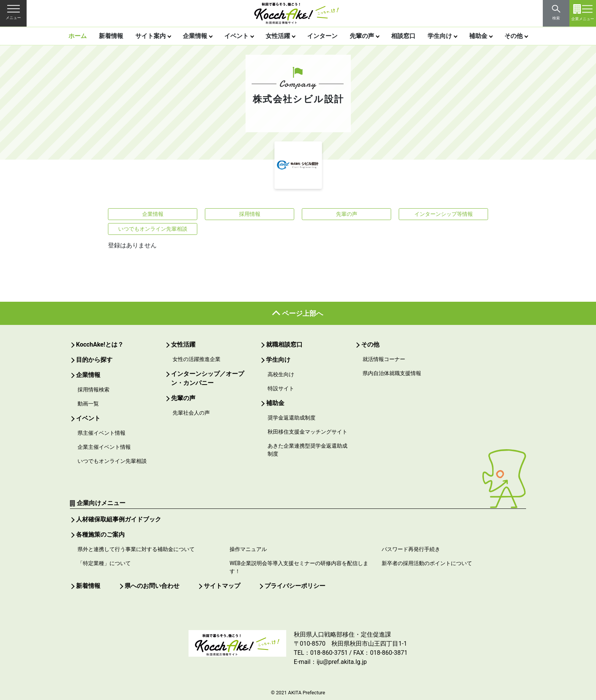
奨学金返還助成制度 (292, 418)
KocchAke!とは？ (100, 344)
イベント (236, 36)
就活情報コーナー (384, 359)
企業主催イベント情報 (104, 447)
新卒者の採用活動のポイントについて (427, 563)
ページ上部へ (303, 313)
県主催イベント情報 (101, 433)
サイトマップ (222, 586)
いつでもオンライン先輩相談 (153, 229)
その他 (514, 36)
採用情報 (250, 214)
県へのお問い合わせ (152, 586)
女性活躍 (278, 36)
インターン (322, 36)
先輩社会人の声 (191, 413)
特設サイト (281, 388)
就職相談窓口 (284, 344)
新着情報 (111, 36)
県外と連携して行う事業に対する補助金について (136, 549)
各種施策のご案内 (100, 535)
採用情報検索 (94, 390)
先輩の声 (362, 36)
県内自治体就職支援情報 (392, 373)
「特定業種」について (104, 563)
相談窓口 (403, 36)
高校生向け (281, 374)
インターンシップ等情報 (444, 214)
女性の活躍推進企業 (197, 359)
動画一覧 (88, 404)
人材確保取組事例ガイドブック (119, 519)
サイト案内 (151, 36)
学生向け (440, 36)
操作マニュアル (248, 549)
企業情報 (195, 36)
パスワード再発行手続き (411, 549)
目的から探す (94, 360)
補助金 (478, 36)
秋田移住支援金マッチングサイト (308, 432)
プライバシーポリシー (295, 586)
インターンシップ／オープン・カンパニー (208, 378)
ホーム (78, 36)
